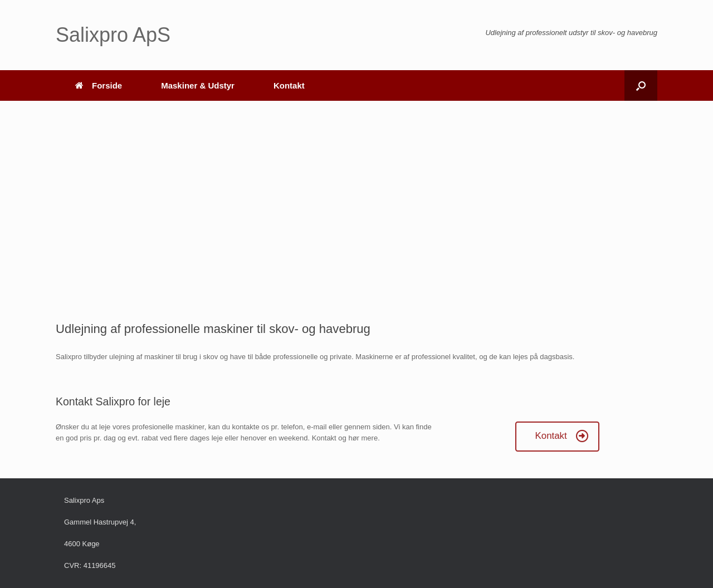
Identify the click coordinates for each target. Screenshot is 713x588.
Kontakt (289, 85)
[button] (641, 85)
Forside (99, 85)
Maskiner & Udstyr (198, 85)
